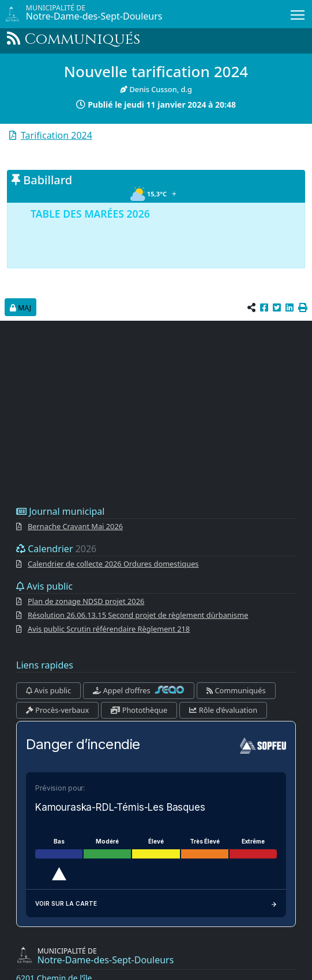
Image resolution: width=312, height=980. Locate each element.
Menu (298, 13)
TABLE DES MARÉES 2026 (90, 214)
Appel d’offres (139, 690)
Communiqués (236, 690)
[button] (303, 307)
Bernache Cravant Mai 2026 (75, 526)
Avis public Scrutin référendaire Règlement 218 (109, 629)
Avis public (48, 690)
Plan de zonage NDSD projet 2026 (86, 601)
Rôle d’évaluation (223, 710)
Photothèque (139, 710)
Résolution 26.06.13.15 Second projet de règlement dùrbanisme (138, 615)
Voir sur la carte (156, 903)
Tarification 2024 (57, 135)
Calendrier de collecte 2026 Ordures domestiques (113, 564)
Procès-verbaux (57, 710)
